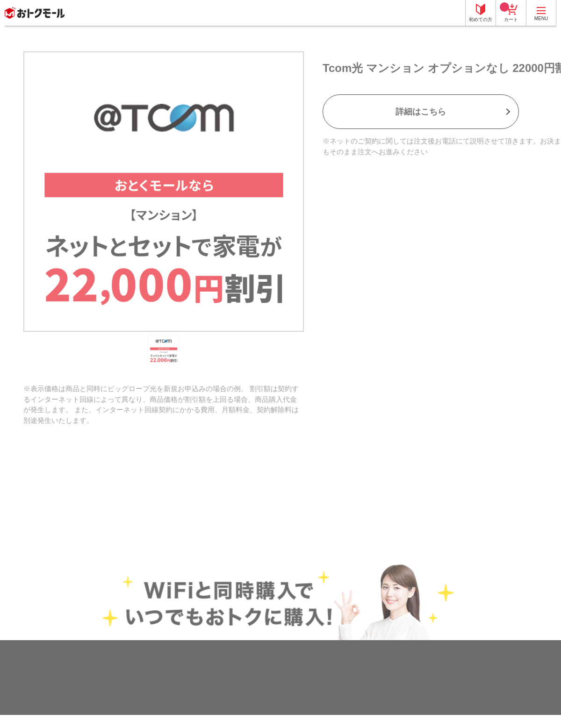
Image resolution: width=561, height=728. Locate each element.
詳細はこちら (421, 112)
